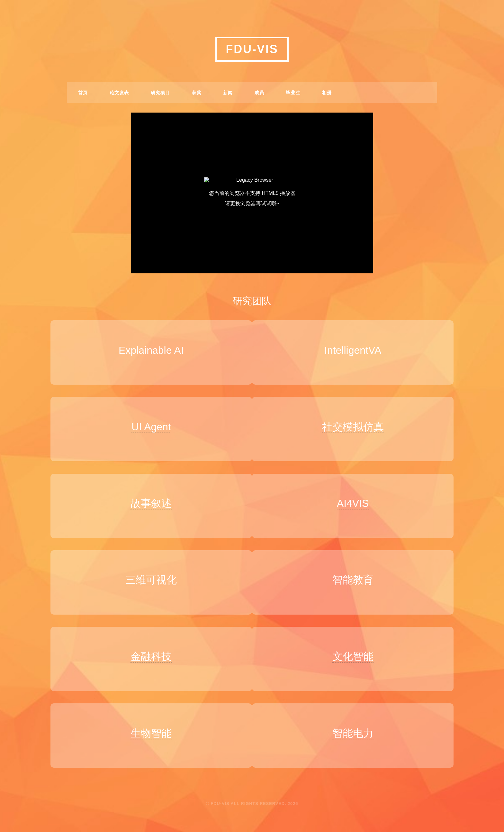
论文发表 (119, 93)
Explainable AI (147, 350)
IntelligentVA (357, 350)
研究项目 (161, 93)
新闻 (228, 93)
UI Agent (147, 424)
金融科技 (147, 646)
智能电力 (357, 720)
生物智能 (147, 720)
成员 (260, 93)
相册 (327, 93)
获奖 (197, 93)
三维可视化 (147, 572)
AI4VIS (357, 498)
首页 (83, 93)
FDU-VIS (252, 49)
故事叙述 (147, 498)
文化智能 (357, 646)
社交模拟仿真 (357, 424)
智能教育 (357, 572)
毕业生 (293, 93)
